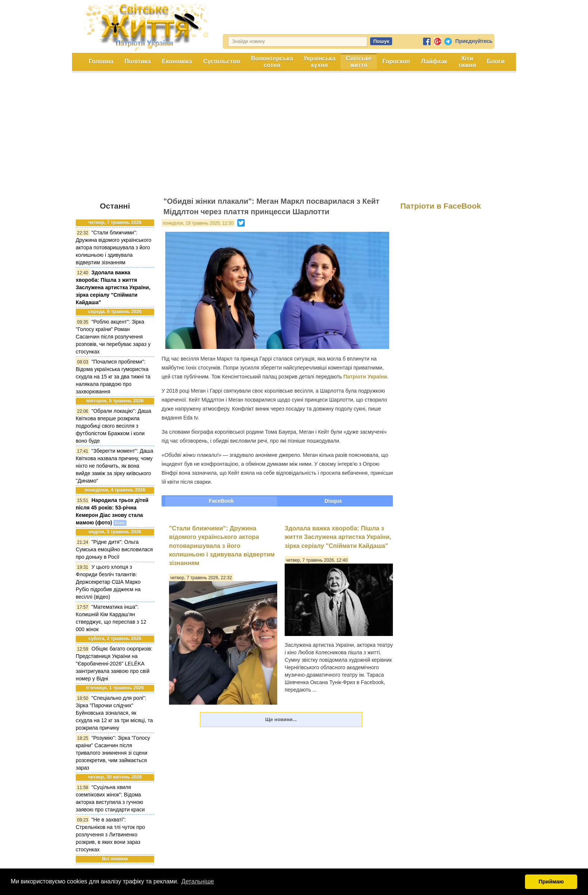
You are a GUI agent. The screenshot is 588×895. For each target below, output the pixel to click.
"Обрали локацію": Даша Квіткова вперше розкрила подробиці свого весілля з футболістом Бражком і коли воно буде (113, 426)
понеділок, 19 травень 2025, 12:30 (198, 223)
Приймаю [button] (551, 882)
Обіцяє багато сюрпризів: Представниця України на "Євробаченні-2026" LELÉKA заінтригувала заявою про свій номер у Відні (114, 664)
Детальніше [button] (198, 881)
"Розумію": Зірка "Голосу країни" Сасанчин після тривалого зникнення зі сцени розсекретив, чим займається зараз (113, 753)
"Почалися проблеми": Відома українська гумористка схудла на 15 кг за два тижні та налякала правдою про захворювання (113, 377)
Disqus (333, 501)
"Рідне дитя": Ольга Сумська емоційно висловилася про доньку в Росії (114, 549)
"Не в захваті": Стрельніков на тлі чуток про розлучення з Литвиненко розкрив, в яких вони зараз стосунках (110, 835)
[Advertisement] (294, 138)
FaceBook (221, 501)
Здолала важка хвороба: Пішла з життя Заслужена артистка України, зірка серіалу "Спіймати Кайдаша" (113, 287)
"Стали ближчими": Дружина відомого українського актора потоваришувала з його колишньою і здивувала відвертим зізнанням (114, 247)
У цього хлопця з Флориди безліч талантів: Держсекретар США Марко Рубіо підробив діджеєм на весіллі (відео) (108, 582)
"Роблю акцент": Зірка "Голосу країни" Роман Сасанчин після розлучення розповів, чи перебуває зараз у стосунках (113, 337)
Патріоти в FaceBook (441, 206)
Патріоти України (365, 377)
